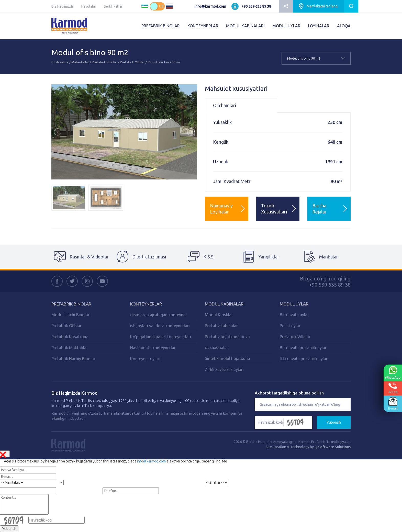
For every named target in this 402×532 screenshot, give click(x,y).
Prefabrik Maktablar (70, 348)
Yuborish (334, 422)
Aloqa (393, 388)
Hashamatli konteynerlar (153, 348)
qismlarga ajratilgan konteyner (159, 315)
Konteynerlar (146, 304)
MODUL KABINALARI (245, 26)
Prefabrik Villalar (295, 337)
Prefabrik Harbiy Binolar (73, 359)
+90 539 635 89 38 (256, 6)
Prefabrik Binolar (104, 62)
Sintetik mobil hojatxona (227, 358)
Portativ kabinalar (221, 326)
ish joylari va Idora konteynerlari (160, 326)
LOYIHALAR (319, 26)
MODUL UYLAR (286, 26)
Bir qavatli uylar (294, 315)
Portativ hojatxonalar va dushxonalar (227, 342)
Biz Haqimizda (63, 6)
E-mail (393, 403)
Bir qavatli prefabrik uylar (303, 348)
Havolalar (89, 6)
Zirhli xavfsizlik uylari (224, 369)
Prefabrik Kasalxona (70, 337)
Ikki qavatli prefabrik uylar (304, 359)
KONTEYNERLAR (203, 26)
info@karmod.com (210, 6)
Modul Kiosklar (219, 315)
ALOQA (344, 26)
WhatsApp (393, 372)
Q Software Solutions (333, 447)
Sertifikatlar (113, 6)
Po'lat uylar (290, 326)
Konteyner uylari (145, 359)
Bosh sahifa (60, 62)
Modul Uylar (294, 304)
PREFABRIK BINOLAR (161, 26)
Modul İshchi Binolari (71, 315)
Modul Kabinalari (225, 304)
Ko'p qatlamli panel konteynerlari (161, 337)
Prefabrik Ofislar (132, 62)
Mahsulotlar (80, 62)
